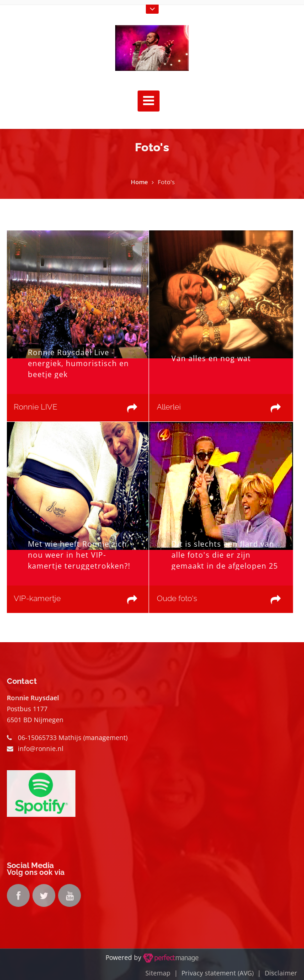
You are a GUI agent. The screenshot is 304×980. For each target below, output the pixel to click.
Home (139, 182)
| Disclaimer (275, 973)
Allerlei (169, 407)
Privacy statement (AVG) (218, 973)
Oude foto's (177, 598)
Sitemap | (163, 973)
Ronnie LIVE (35, 407)
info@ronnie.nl (41, 748)
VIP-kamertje (37, 598)
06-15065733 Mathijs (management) (73, 738)
